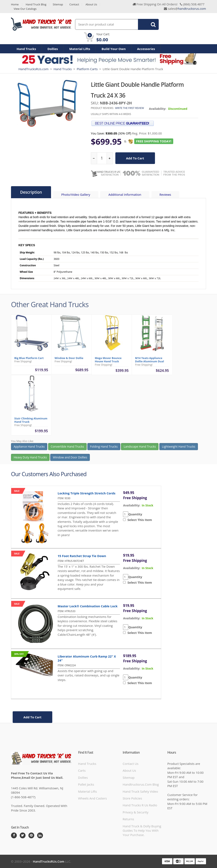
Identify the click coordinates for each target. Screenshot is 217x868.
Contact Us (130, 764)
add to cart (135, 158)
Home (15, 4)
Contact (74, 4)
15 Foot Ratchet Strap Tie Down (82, 556)
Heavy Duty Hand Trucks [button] (30, 459)
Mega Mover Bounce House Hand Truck (108, 361)
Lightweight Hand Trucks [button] (179, 448)
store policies (132, 798)
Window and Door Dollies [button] (70, 459)
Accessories (146, 49)
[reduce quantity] (94, 158)
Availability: (158, 109)
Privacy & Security (135, 812)
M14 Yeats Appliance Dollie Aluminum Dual (149, 361)
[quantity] (102, 158)
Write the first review (130, 108)
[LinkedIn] (40, 835)
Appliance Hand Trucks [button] (29, 448)
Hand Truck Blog (36, 4)
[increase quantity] (110, 158)
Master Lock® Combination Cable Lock (88, 606)
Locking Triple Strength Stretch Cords (87, 493)
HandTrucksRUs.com (34, 69)
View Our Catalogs (25, 9)
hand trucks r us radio (140, 805)
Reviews (165, 194)
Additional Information (125, 194)
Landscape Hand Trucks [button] (140, 448)
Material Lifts (80, 49)
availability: (132, 505)
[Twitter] (23, 835)
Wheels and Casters (92, 798)
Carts (82, 770)
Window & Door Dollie (69, 360)
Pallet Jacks (86, 784)
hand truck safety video (140, 791)
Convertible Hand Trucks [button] (67, 448)
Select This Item (139, 520)
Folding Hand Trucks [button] (104, 448)
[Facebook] (14, 835)
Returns (128, 819)
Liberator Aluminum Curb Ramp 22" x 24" (87, 658)
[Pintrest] (31, 835)
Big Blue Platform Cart (29, 360)
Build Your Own (113, 49)
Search (146, 24)
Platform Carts (87, 69)
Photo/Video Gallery (76, 194)
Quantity (135, 514)
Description (31, 192)
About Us (91, 4)
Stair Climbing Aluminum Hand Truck (31, 422)
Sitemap (58, 4)
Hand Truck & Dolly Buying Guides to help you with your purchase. (142, 831)
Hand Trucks (26, 49)
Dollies (53, 49)
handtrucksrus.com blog (141, 784)
